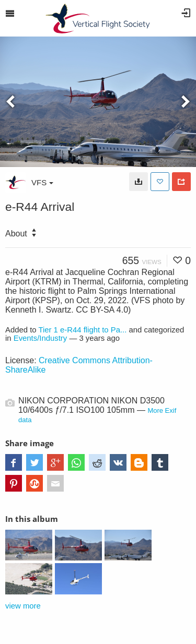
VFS (42, 182)
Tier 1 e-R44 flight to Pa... (82, 330)
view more (23, 606)
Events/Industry (41, 338)
